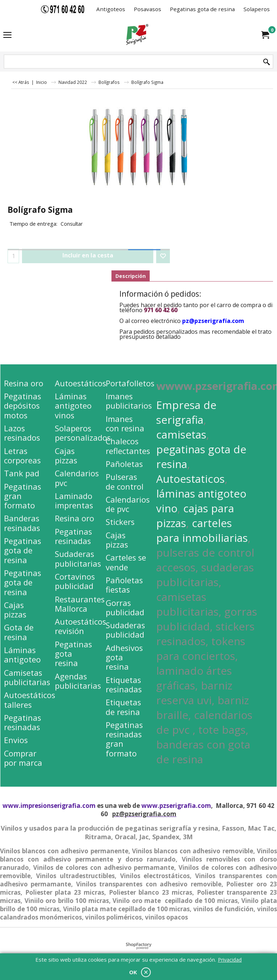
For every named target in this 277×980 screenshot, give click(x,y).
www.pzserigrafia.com (176, 806)
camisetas (181, 434)
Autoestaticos (190, 479)
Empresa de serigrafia (186, 412)
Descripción (131, 276)
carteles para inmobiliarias (202, 530)
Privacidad (230, 960)
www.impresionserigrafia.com (49, 806)
